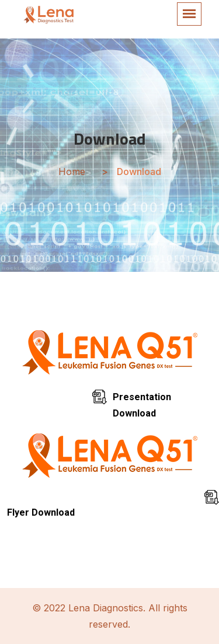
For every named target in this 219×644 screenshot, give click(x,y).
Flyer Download (41, 512)
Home (72, 171)
